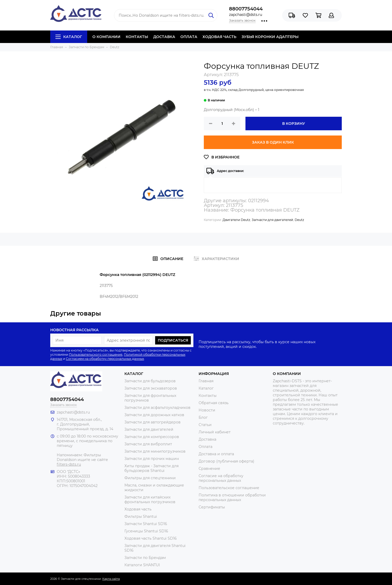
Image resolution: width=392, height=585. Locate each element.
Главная (206, 381)
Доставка (207, 439)
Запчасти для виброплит (148, 444)
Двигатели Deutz (236, 220)
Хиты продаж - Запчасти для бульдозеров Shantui (151, 468)
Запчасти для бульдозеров (150, 381)
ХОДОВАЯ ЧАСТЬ (219, 37)
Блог (203, 417)
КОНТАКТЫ (137, 37)
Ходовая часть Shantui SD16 (151, 538)
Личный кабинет (215, 432)
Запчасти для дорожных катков (154, 415)
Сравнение (209, 469)
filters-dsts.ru (69, 464)
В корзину (294, 124)
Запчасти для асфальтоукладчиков (157, 408)
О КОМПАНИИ (106, 37)
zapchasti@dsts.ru (246, 15)
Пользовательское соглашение (229, 488)
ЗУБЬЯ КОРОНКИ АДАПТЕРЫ (270, 37)
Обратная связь (214, 403)
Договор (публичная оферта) (226, 461)
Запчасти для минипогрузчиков (155, 451)
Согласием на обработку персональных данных (105, 359)
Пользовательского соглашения (96, 355)
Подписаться (173, 340)
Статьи (205, 425)
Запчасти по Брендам (145, 558)
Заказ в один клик (273, 142)
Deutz (299, 220)
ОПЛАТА (189, 37)
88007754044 (246, 9)
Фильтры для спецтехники (150, 478)
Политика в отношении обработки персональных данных (232, 497)
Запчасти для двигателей (272, 220)
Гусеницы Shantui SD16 (146, 531)
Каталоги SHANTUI (142, 565)
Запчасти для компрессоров (152, 437)
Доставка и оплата (216, 454)
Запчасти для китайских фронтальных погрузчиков (150, 500)
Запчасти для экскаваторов (151, 388)
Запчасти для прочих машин (152, 459)
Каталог (69, 37)
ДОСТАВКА (164, 37)
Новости (207, 410)
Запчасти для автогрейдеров (153, 422)
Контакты (208, 396)
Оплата (206, 447)
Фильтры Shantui (141, 516)
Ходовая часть (138, 509)
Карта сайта (111, 579)
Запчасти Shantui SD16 (146, 524)
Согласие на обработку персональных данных (221, 478)
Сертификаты (212, 507)
